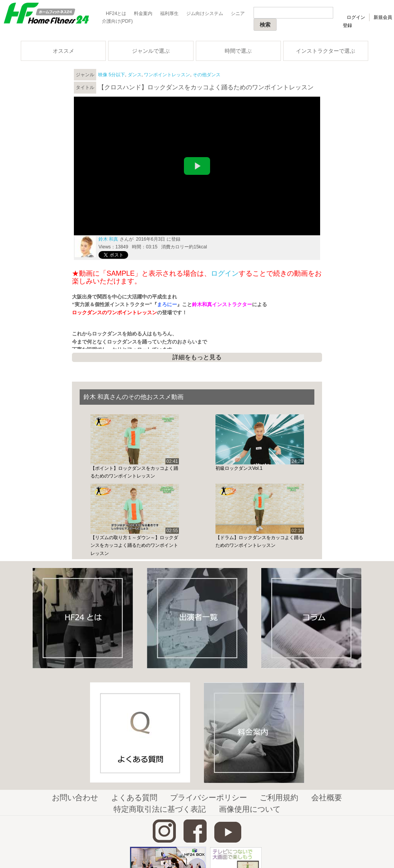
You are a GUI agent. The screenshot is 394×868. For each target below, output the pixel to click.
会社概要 (327, 798)
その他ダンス (207, 75)
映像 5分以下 (112, 75)
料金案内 (143, 13)
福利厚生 (169, 13)
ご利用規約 (279, 798)
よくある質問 (134, 798)
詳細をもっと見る (197, 357)
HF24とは (116, 13)
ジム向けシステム (205, 13)
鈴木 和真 (108, 239)
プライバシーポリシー (209, 798)
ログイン (356, 17)
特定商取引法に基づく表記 (160, 809)
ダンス (135, 75)
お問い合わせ (75, 798)
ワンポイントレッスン (167, 75)
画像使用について (250, 809)
